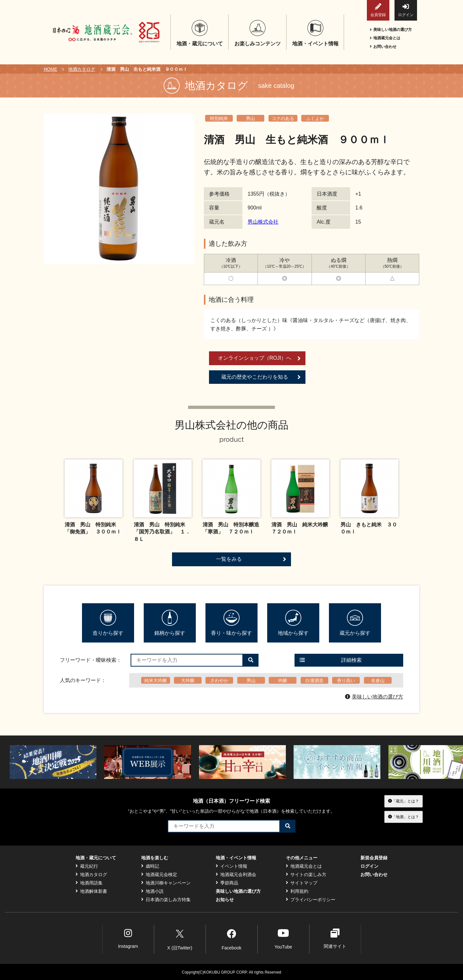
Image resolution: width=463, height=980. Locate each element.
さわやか (219, 680)
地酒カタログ (82, 69)
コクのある (283, 118)
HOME (50, 69)
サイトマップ (302, 883)
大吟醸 (188, 680)
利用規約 (297, 891)
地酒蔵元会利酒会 (236, 874)
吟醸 (283, 680)
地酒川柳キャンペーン (166, 883)
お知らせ (225, 900)
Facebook (231, 938)
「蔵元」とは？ (404, 801)
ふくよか (315, 118)
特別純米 (219, 118)
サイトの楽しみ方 (306, 874)
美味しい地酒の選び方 (391, 30)
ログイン (406, 10)
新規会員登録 (374, 858)
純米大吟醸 (156, 680)
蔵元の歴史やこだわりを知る (261, 377)
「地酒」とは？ (404, 817)
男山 (250, 118)
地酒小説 (152, 891)
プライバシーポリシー (311, 900)
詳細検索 (331, 660)
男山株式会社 (263, 222)
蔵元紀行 (87, 866)
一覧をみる (251, 559)
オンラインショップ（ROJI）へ (259, 358)
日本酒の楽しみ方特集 (166, 900)
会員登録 (378, 10)
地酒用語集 (89, 883)
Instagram (128, 939)
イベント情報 (232, 866)
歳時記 (150, 866)
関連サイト (335, 939)
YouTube (283, 939)
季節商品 (227, 883)
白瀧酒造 (314, 680)
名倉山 (378, 680)
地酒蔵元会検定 (159, 874)
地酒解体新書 (91, 891)
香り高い (346, 680)
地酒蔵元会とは (385, 38)
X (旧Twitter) (180, 938)
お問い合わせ (383, 47)
